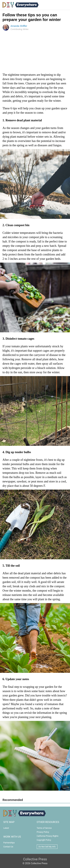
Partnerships (9, 843)
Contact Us (8, 847)
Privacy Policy (43, 832)
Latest (6, 828)
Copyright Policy (44, 840)
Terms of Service (44, 828)
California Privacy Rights (48, 836)
